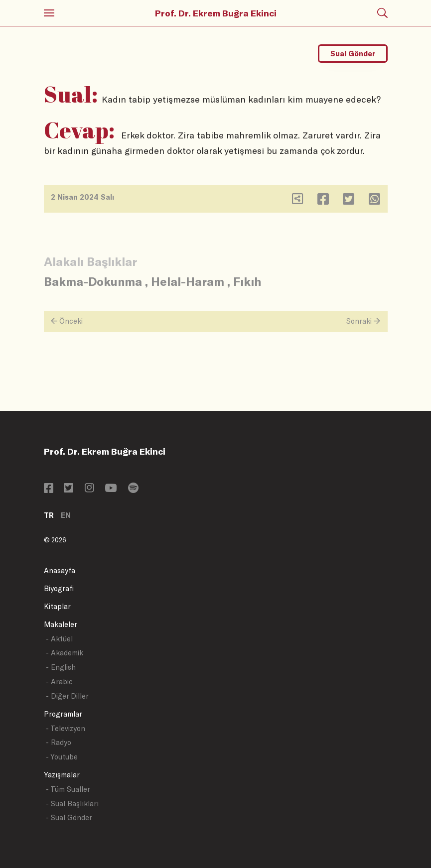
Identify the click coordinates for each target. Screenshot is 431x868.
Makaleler (61, 624)
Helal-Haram (188, 281)
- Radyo (59, 742)
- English (61, 667)
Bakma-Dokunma (93, 281)
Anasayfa (60, 570)
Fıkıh (247, 281)
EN (66, 515)
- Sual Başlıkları (72, 804)
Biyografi (59, 588)
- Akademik (65, 653)
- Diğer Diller (67, 696)
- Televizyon (66, 728)
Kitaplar (57, 606)
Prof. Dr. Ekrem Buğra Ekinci (216, 13)
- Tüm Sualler (68, 789)
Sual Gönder (353, 54)
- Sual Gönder (69, 817)
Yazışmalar (62, 775)
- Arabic (59, 682)
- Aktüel (59, 639)
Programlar (63, 714)
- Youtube (62, 757)
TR (49, 515)
